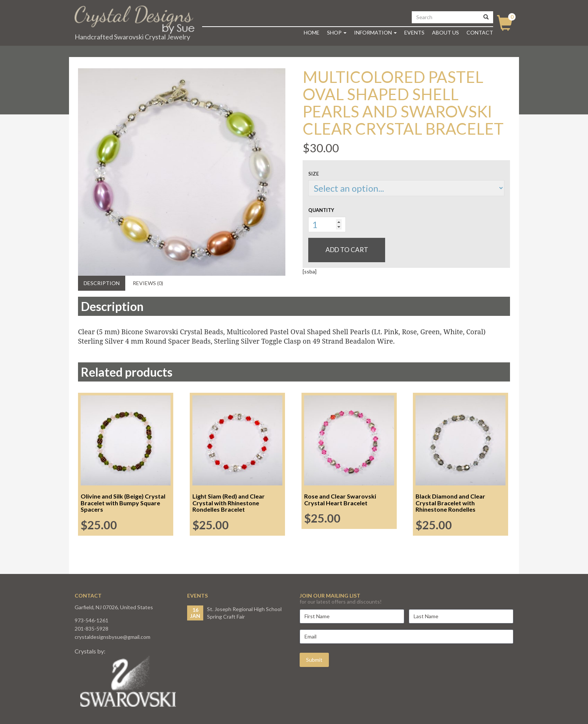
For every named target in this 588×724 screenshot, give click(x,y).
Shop (337, 32)
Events (414, 32)
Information (375, 32)
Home (312, 32)
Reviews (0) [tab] (148, 283)
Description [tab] (102, 283)
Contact (480, 32)
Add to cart (347, 250)
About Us (445, 32)
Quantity (321, 210)
